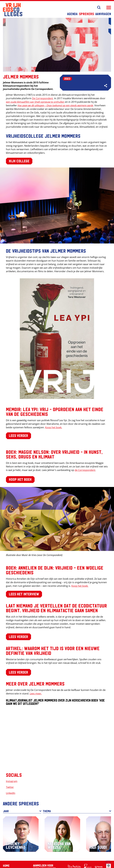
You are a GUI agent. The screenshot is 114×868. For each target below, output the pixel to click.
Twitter (10, 787)
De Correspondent (43, 98)
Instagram (12, 781)
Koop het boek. (54, 427)
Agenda (72, 14)
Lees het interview (24, 594)
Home (6, 866)
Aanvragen (103, 14)
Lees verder (18, 435)
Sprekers (87, 14)
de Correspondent (85, 470)
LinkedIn (11, 793)
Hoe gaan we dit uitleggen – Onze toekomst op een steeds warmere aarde (55, 105)
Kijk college (19, 161)
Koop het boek (20, 479)
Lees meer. (36, 694)
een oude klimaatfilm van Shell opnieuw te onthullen (35, 102)
